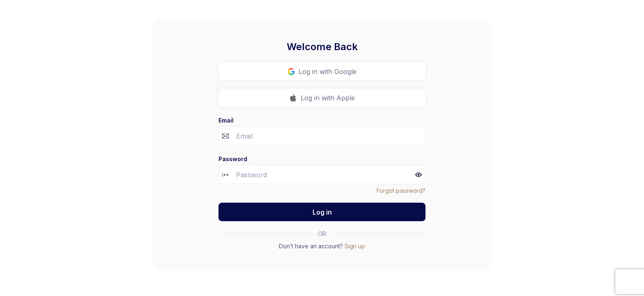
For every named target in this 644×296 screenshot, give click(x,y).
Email (226, 120)
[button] (419, 175)
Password (233, 159)
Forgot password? (401, 191)
